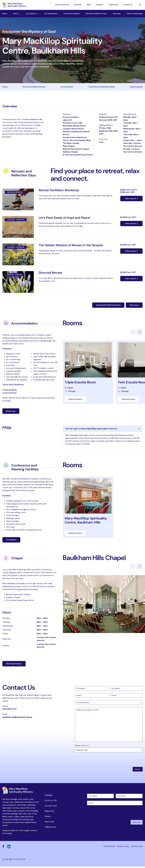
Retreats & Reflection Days (96, 14)
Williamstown (50, 828)
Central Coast (51, 807)
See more (134, 306)
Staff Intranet (110, 848)
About (15, 14)
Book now (11, 412)
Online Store (113, 5)
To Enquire (11, 541)
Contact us (128, 5)
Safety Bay (49, 823)
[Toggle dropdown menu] (19, 14)
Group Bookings (9, 394)
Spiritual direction (62, 5)
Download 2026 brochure (108, 306)
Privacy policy (123, 848)
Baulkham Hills (51, 802)
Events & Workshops (135, 14)
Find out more (75, 400)
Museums (78, 5)
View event (131, 200)
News (89, 5)
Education (117, 14)
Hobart (48, 818)
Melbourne (49, 812)
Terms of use (137, 848)
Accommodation (51, 14)
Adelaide (49, 796)
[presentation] (93, 760)
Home (5, 14)
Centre (82, 747)
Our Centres (31, 14)
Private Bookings (10, 391)
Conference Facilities (72, 14)
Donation (100, 5)
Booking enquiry (14, 665)
